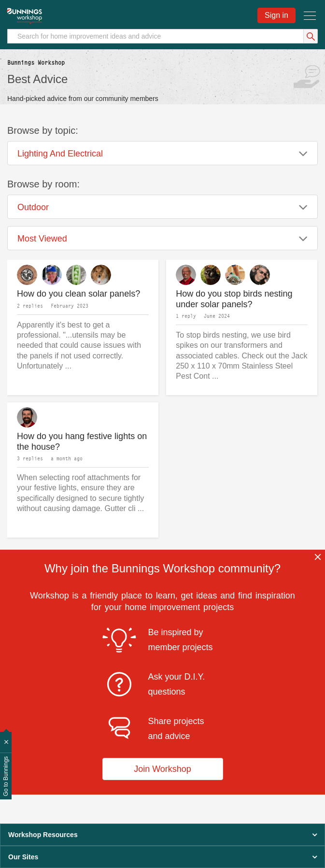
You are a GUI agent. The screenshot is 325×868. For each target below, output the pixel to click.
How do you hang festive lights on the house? (82, 442)
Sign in (276, 15)
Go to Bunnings (6, 776)
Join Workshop (162, 769)
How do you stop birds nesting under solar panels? (234, 299)
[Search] (162, 36)
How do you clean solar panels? (78, 294)
